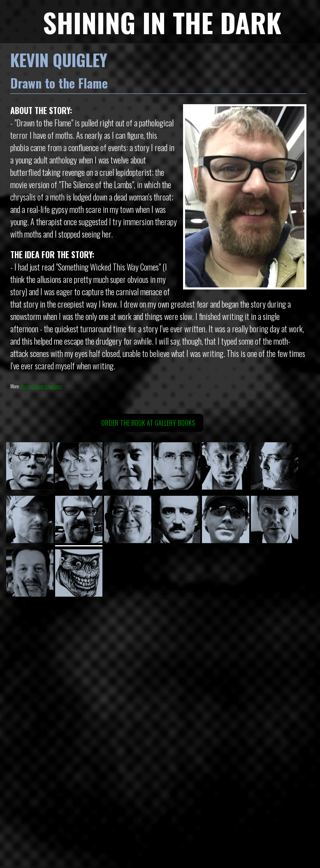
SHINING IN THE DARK (162, 22)
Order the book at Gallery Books (148, 423)
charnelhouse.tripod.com (41, 386)
